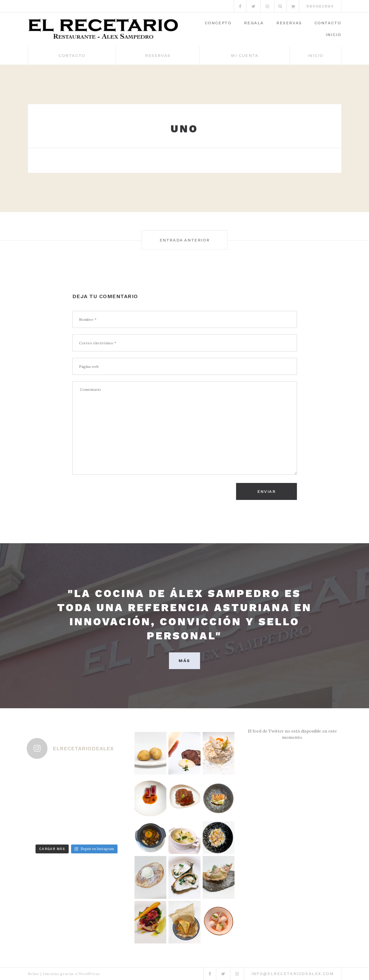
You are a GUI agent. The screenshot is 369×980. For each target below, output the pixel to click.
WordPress (89, 974)
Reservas (289, 23)
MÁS (184, 661)
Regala (254, 23)
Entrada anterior (185, 240)
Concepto (218, 23)
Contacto (328, 23)
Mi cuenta (245, 55)
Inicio (333, 35)
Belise (34, 974)
